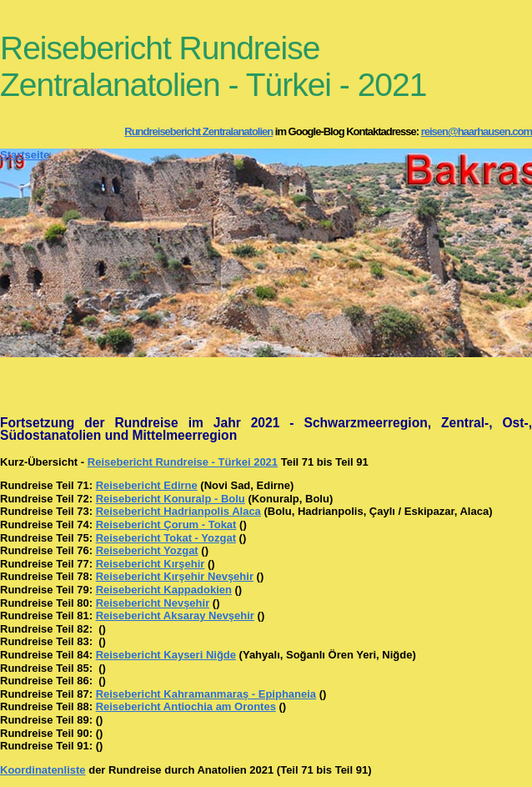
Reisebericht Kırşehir (151, 564)
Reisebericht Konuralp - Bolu (171, 499)
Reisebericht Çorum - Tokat (166, 525)
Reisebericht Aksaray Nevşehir (175, 615)
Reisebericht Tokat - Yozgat (166, 538)
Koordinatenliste (43, 770)
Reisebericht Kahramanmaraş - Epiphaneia (206, 694)
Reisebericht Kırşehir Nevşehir (175, 576)
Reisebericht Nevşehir (153, 603)
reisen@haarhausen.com (477, 131)
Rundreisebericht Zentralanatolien (198, 131)
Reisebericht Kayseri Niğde (166, 655)
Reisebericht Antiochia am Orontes (186, 706)
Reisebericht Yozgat (147, 550)
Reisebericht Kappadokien (164, 590)
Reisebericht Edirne (147, 485)
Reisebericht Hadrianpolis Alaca (178, 511)
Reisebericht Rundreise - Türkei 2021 (183, 462)
